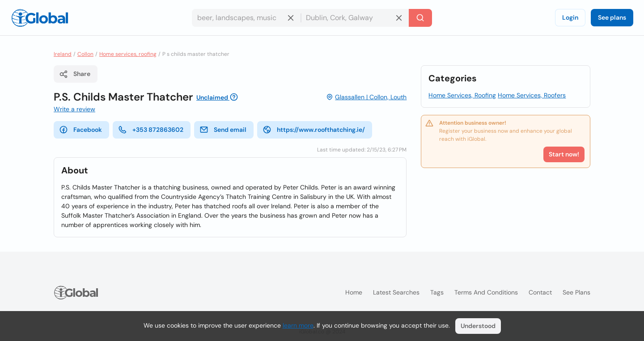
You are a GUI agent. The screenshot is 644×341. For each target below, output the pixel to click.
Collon (85, 54)
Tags (437, 292)
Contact (540, 292)
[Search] (420, 18)
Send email (223, 130)
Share (75, 74)
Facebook (80, 130)
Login (570, 17)
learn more (298, 325)
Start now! (564, 154)
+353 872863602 (151, 130)
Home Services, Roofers (532, 95)
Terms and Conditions (486, 292)
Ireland (63, 54)
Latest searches (396, 292)
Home (354, 292)
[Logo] (40, 18)
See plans (612, 17)
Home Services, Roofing (462, 95)
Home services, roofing (128, 54)
